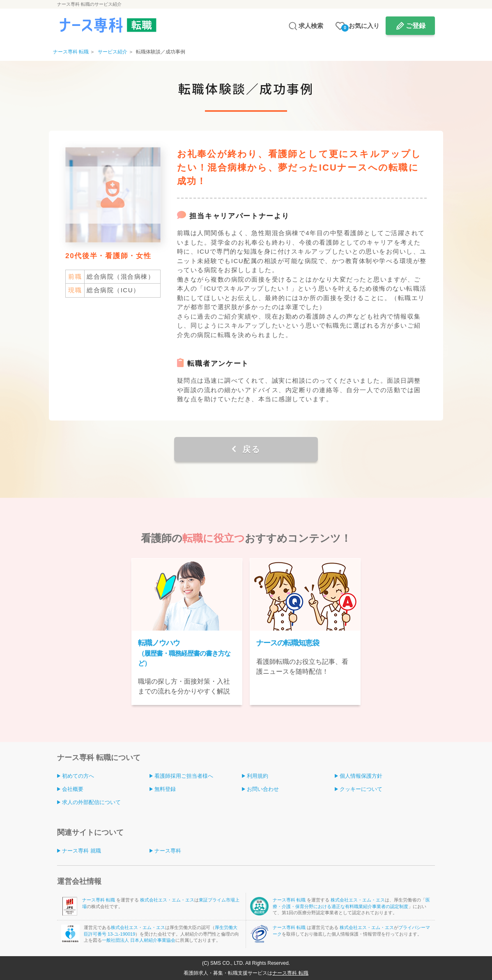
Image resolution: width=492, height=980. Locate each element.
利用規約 (257, 776)
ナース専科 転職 (99, 900)
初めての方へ (78, 776)
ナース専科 (168, 851)
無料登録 (165, 789)
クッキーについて (361, 789)
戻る (250, 449)
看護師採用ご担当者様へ (184, 776)
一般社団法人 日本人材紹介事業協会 (139, 940)
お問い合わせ (263, 789)
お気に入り (360, 27)
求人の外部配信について (91, 802)
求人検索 (311, 26)
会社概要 (73, 789)
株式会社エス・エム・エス (167, 900)
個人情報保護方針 (361, 776)
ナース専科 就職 (82, 851)
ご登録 (416, 26)
